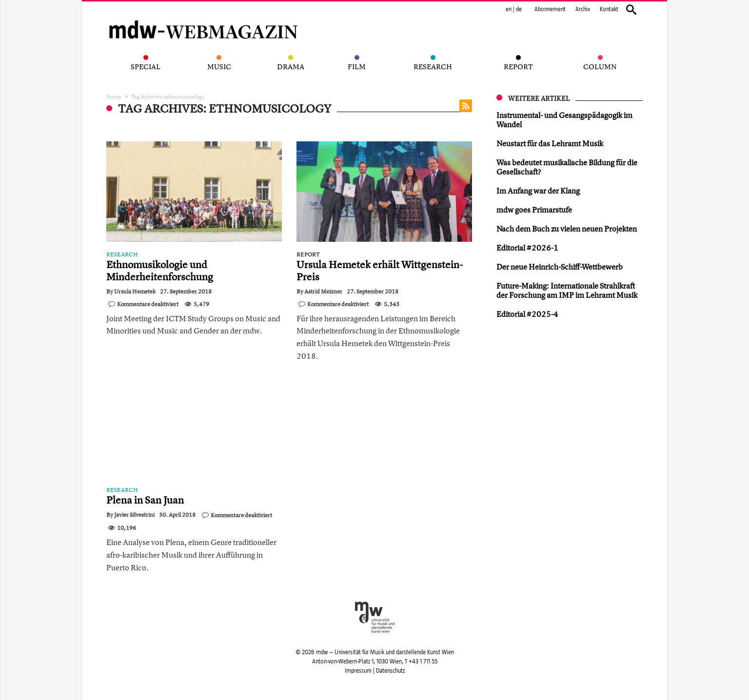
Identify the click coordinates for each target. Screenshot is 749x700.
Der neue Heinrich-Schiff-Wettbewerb (560, 267)
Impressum (358, 671)
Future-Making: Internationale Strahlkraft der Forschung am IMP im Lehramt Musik (567, 290)
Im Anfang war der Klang (538, 191)
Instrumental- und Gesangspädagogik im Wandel (564, 120)
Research (122, 254)
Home (114, 96)
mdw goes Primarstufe (534, 210)
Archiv (583, 9)
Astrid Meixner (323, 292)
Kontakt (609, 9)
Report (308, 254)
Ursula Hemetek (135, 292)
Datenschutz (390, 671)
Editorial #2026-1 (527, 248)
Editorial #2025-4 (527, 314)
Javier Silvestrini (134, 515)
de (519, 9)
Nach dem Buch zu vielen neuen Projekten (567, 229)
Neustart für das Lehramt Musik (550, 143)
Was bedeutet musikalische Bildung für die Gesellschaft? (567, 167)
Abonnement (550, 9)
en (509, 9)
